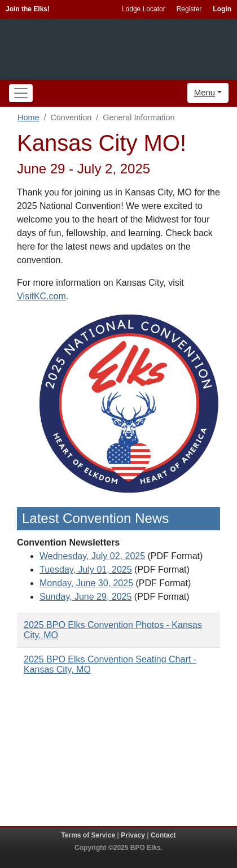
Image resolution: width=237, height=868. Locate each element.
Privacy (133, 835)
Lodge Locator (144, 9)
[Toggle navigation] (21, 93)
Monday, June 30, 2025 (86, 583)
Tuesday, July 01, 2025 (86, 570)
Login (222, 9)
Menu (205, 92)
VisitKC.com (41, 296)
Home (28, 117)
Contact (163, 835)
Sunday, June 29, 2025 (85, 597)
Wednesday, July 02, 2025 (92, 556)
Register (189, 9)
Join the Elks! (28, 9)
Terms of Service (88, 835)
